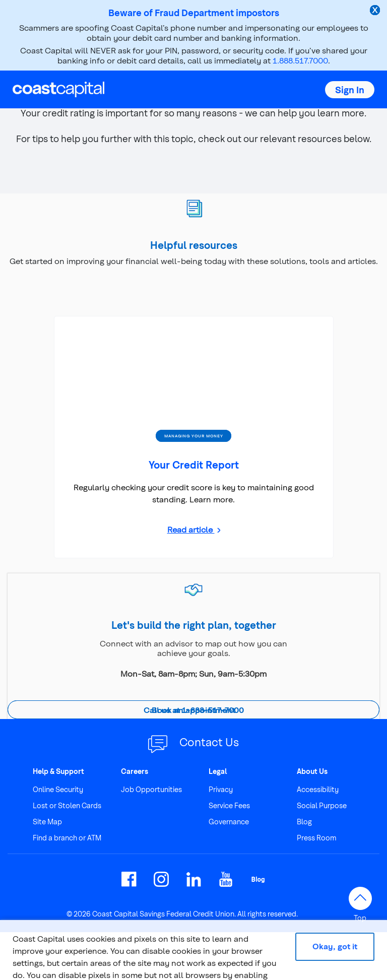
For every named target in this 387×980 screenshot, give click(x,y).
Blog (304, 822)
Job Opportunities (151, 789)
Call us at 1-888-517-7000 (194, 710)
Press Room (317, 838)
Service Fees (229, 805)
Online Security (58, 789)
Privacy (221, 789)
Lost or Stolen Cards (67, 805)
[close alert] (376, 11)
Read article (191, 529)
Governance (229, 822)
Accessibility (318, 789)
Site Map (47, 822)
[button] (350, 90)
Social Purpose (322, 805)
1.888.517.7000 (300, 60)
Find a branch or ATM (67, 838)
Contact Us (209, 742)
